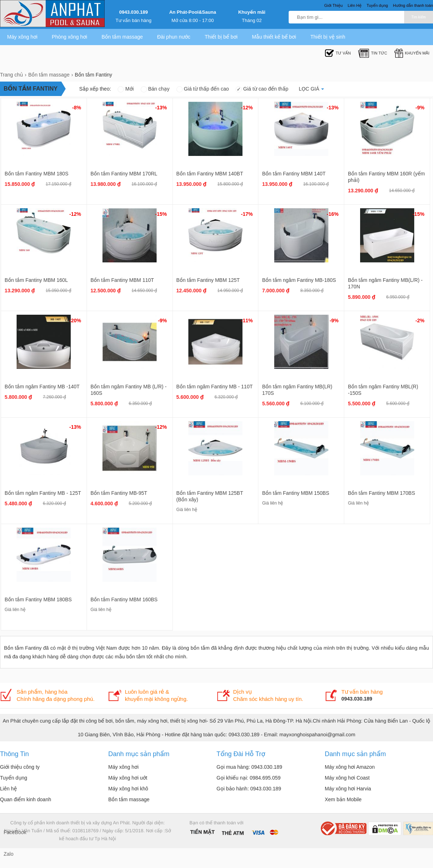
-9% (420, 108)
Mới (126, 89)
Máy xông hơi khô (128, 789)
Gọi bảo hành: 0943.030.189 (249, 789)
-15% (161, 214)
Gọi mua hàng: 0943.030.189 (249, 767)
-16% (333, 214)
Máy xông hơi (22, 37)
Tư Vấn (338, 53)
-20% (75, 320)
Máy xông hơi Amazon (350, 767)
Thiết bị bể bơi (221, 37)
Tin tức (373, 53)
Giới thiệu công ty (20, 767)
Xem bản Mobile (343, 799)
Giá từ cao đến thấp (262, 89)
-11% (247, 320)
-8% (77, 108)
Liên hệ (8, 789)
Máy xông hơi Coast (347, 778)
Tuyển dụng (14, 778)
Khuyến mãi (252, 12)
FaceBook (11, 832)
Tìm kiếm (419, 17)
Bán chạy (155, 89)
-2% (420, 320)
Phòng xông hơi (70, 37)
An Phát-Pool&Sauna (193, 12)
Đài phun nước (174, 37)
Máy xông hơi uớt (128, 778)
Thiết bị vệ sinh (328, 37)
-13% (161, 108)
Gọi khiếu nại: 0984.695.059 (249, 778)
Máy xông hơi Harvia (348, 789)
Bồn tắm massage (122, 37)
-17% (247, 214)
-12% (247, 108)
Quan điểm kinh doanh (26, 799)
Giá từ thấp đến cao (203, 89)
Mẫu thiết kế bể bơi (274, 37)
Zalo (8, 854)
